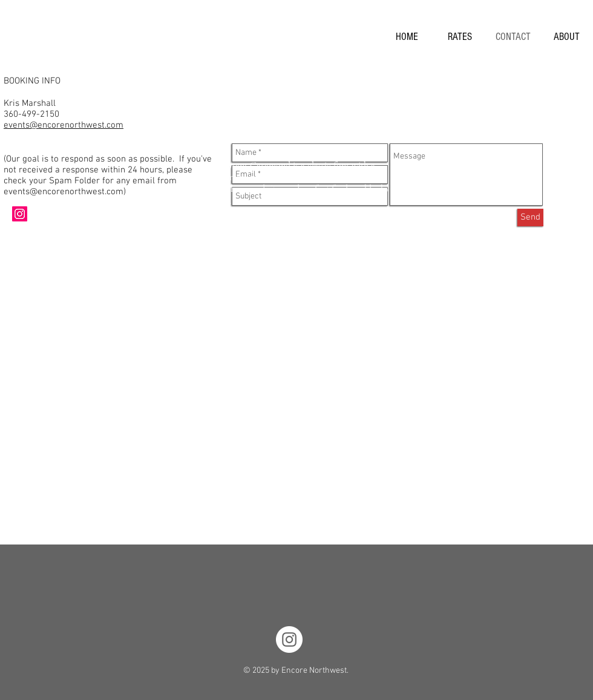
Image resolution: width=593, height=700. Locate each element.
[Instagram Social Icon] (20, 214)
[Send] (530, 218)
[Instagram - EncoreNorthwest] (289, 639)
